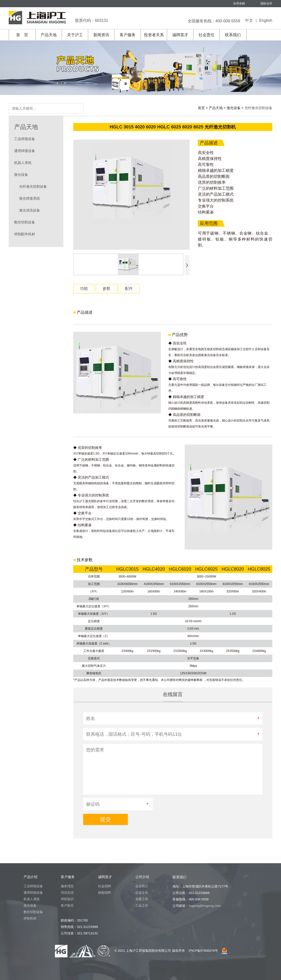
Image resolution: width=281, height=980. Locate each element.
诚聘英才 (180, 35)
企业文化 (142, 893)
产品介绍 (31, 877)
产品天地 (49, 35)
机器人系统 (23, 163)
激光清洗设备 (30, 210)
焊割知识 (67, 899)
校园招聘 (105, 893)
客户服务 (128, 35)
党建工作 (142, 899)
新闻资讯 (101, 35)
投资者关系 (154, 35)
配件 (129, 288)
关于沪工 (75, 35)
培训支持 (67, 893)
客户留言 (67, 905)
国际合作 (266, 3)
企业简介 (142, 886)
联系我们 (233, 35)
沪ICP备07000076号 (203, 951)
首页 (201, 108)
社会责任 (207, 35)
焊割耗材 (30, 918)
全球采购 (239, 3)
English (266, 20)
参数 (106, 288)
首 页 (22, 35)
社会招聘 (105, 886)
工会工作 (142, 905)
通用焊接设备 (25, 151)
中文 (249, 20)
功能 (84, 288)
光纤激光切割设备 (33, 186)
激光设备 (234, 108)
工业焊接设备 (25, 139)
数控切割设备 (25, 222)
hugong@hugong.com (205, 906)
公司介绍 (142, 877)
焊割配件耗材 (25, 234)
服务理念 (67, 886)
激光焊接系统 (30, 198)
